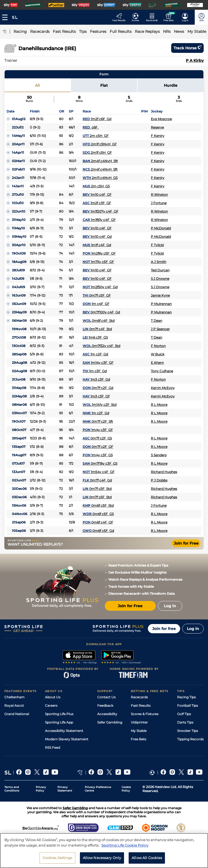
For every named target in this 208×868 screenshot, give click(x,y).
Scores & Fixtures (145, 714)
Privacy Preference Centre (98, 789)
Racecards (139, 697)
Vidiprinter (139, 722)
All (37, 85)
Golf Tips (184, 714)
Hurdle (171, 85)
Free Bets (139, 739)
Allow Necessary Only (102, 858)
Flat (104, 85)
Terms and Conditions (12, 789)
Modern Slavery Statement (67, 739)
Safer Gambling (110, 722)
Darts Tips (185, 722)
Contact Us (106, 697)
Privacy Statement (65, 789)
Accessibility (107, 714)
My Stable (139, 731)
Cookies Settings (57, 858)
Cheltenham (14, 697)
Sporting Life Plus (59, 714)
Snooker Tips (188, 731)
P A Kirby (195, 60)
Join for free (164, 629)
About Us (53, 697)
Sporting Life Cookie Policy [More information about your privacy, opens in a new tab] (125, 845)
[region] (104, 851)
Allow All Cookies (147, 858)
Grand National (17, 714)
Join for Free (186, 543)
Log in (193, 629)
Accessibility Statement (64, 731)
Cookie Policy (126, 789)
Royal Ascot (14, 705)
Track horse (187, 48)
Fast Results (141, 705)
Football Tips (188, 705)
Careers (51, 705)
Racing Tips (186, 697)
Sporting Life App (59, 722)
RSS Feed (53, 748)
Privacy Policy (41, 789)
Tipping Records (190, 739)
